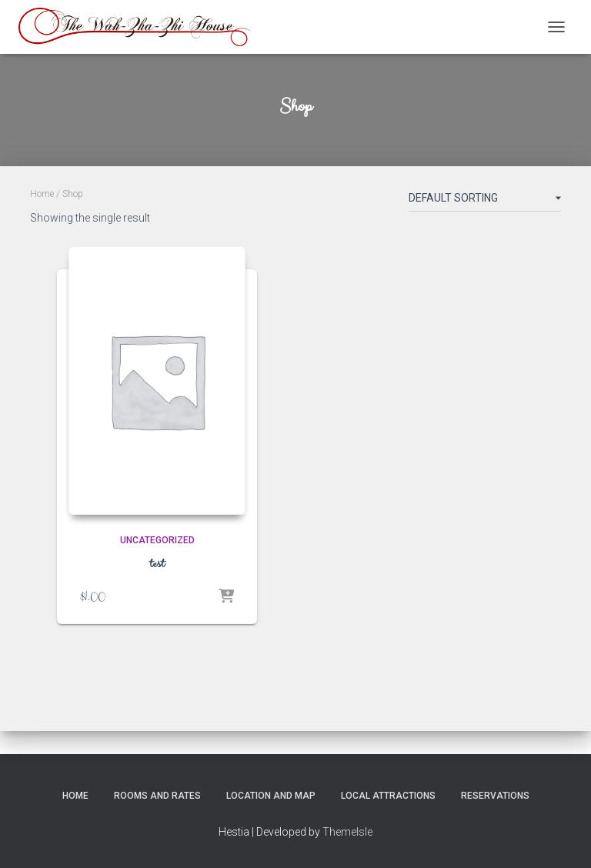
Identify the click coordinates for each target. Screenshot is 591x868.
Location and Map (271, 796)
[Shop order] (485, 201)
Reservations (495, 796)
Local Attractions (388, 796)
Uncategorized (157, 540)
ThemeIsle (347, 832)
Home (42, 194)
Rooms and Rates (157, 796)
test (157, 564)
